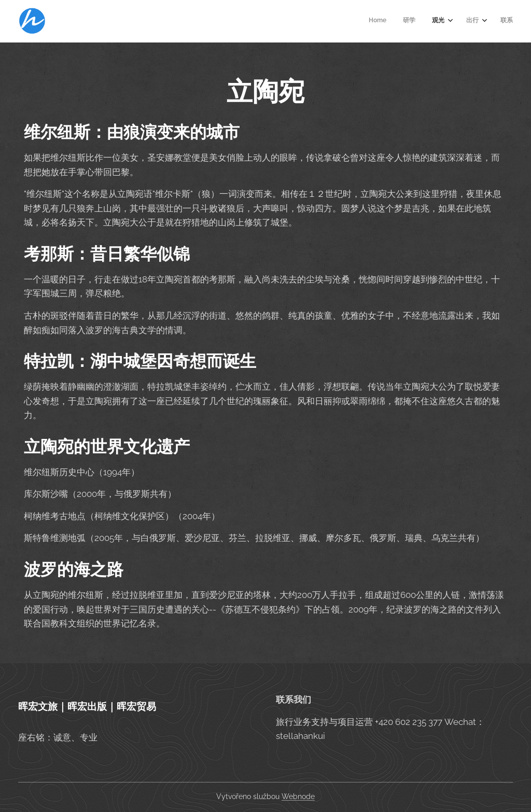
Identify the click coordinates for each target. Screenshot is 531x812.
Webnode (298, 796)
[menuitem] (439, 21)
